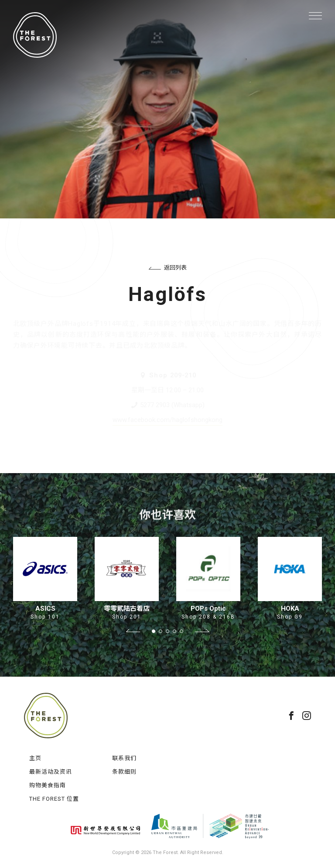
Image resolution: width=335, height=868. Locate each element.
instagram (307, 716)
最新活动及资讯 (51, 772)
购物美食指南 (48, 785)
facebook (291, 716)
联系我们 (124, 758)
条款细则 (124, 772)
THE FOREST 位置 (54, 799)
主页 (35, 758)
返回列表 (168, 268)
